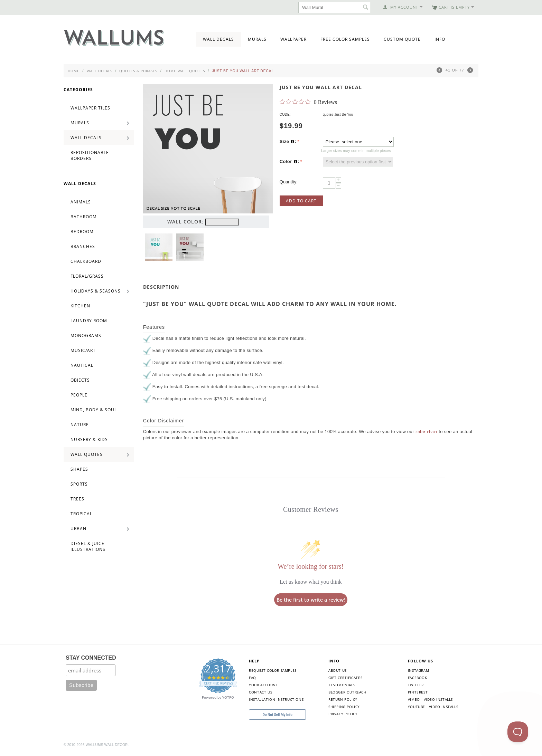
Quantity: (289, 182)
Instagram (418, 670)
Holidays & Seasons (96, 291)
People (79, 395)
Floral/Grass (87, 276)
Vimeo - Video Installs (430, 699)
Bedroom (82, 232)
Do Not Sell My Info (278, 715)
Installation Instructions (276, 699)
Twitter (416, 685)
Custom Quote (402, 39)
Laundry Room (89, 321)
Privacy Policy (343, 714)
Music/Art (83, 350)
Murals (257, 39)
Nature (80, 425)
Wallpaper (293, 39)
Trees (77, 499)
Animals (81, 202)
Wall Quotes (87, 454)
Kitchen (80, 306)
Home (74, 71)
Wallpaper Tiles (90, 108)
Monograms (86, 336)
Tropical (81, 514)
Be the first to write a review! (311, 600)
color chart (427, 432)
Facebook (418, 678)
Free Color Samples (345, 39)
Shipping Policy (344, 707)
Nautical (82, 365)
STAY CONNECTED (91, 658)
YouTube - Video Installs (433, 707)
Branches (83, 246)
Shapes (79, 469)
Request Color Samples (273, 670)
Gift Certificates (345, 678)
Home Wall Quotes (185, 71)
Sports (79, 484)
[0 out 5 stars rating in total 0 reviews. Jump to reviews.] (308, 102)
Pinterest (418, 692)
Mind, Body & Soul (94, 410)
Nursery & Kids (89, 439)
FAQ (253, 678)
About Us (338, 670)
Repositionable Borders (90, 155)
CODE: (285, 114)
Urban (78, 529)
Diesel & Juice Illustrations (88, 546)
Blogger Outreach (347, 692)
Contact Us (260, 692)
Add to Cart (301, 201)
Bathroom (84, 217)
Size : (288, 142)
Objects (80, 380)
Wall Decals (218, 39)
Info (440, 39)
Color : (289, 162)
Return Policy (343, 699)
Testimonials (342, 685)
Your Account (263, 685)
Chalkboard (86, 261)
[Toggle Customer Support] (518, 732)
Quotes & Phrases (138, 71)
